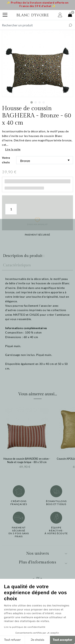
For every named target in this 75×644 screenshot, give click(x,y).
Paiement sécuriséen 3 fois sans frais (19, 532)
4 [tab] (44, 102)
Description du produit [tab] (23, 256)
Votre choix (6, 160)
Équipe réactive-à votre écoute (56, 531)
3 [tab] (40, 102)
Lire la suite (13, 149)
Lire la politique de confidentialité (25, 627)
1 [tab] (32, 102)
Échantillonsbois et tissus (56, 503)
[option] (27, 438)
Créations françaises (19, 503)
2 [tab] (36, 102)
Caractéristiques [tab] (17, 265)
